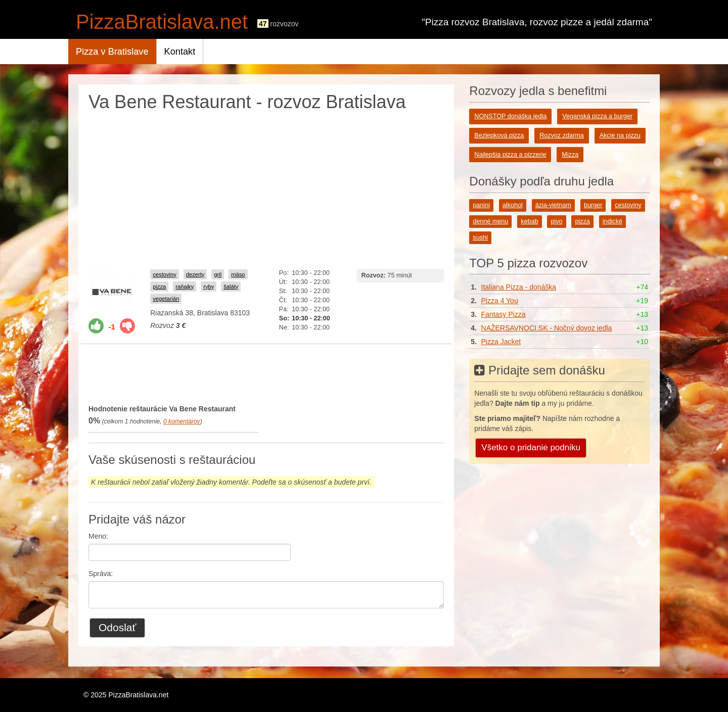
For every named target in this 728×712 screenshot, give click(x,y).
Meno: (98, 536)
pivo (556, 221)
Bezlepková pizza (499, 135)
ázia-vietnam (553, 205)
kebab (529, 221)
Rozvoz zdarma (562, 135)
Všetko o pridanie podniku (531, 447)
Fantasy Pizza (504, 314)
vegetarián (166, 299)
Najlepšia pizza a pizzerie (510, 155)
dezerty (195, 274)
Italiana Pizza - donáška (519, 287)
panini (481, 205)
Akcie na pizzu (620, 135)
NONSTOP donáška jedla (510, 116)
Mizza (570, 155)
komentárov (182, 421)
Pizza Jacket (501, 342)
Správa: (101, 574)
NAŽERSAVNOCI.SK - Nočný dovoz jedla (547, 328)
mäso (238, 274)
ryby (209, 287)
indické (612, 221)
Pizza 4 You (500, 301)
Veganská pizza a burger (597, 116)
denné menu (490, 221)
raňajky (185, 287)
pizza (159, 287)
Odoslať (117, 627)
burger (593, 205)
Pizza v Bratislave (112, 52)
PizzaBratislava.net (162, 22)
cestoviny (165, 274)
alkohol (513, 205)
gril (218, 274)
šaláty (231, 287)
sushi (480, 238)
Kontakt (180, 52)
